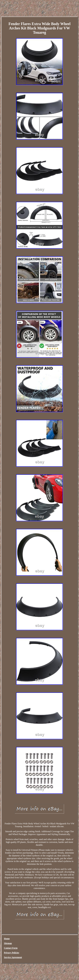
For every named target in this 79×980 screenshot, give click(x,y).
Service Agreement (13, 957)
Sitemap (8, 943)
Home (7, 939)
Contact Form (11, 948)
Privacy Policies (12, 953)
